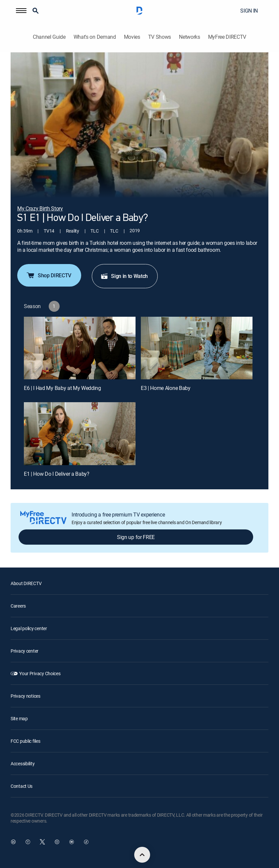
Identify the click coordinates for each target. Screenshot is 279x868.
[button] (21, 11)
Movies (132, 37)
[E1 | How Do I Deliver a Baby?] (80, 434)
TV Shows (160, 37)
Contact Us (22, 786)
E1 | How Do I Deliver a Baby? (57, 474)
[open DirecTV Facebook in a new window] (28, 842)
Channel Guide (49, 37)
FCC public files (26, 741)
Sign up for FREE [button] (136, 537)
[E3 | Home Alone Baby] (197, 348)
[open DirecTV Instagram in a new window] (57, 842)
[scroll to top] (142, 855)
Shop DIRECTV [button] (49, 275)
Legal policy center (29, 628)
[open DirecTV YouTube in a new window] (72, 842)
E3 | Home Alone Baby (166, 388)
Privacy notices (26, 696)
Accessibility (23, 763)
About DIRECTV (26, 583)
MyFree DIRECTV (227, 37)
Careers (18, 606)
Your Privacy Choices (40, 673)
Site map (19, 718)
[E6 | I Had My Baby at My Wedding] (80, 348)
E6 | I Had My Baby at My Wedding (62, 388)
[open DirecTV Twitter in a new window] (42, 842)
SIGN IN (249, 11)
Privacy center (25, 651)
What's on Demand (95, 37)
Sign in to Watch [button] (124, 276)
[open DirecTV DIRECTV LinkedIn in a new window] (13, 842)
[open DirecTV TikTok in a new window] (86, 842)
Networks (189, 37)
